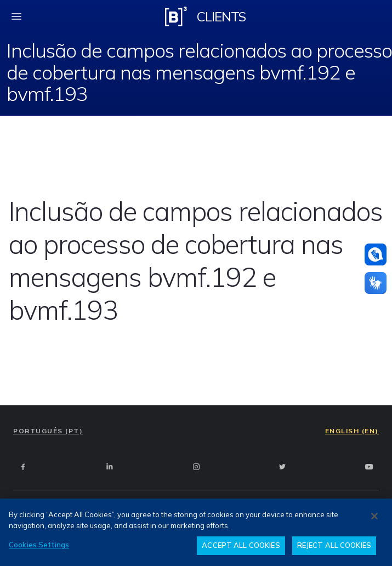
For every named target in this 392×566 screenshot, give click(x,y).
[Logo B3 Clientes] (176, 16)
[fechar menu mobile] (16, 16)
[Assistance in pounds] (376, 254)
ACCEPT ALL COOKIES (241, 545)
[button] (376, 254)
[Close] (374, 516)
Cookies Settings (39, 545)
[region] (196, 532)
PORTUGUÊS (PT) (48, 431)
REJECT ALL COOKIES (334, 545)
